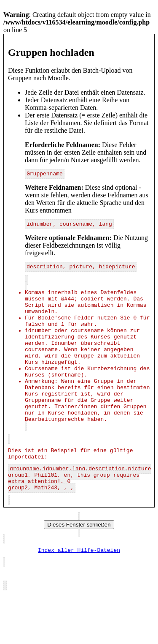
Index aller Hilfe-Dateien (79, 599)
